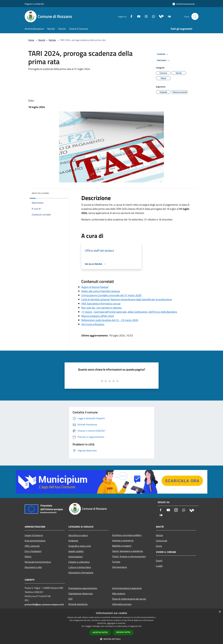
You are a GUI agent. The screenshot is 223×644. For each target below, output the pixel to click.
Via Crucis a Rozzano (93, 324)
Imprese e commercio (123, 540)
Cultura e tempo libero (80, 567)
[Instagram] (145, 16)
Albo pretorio (119, 593)
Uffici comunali (32, 546)
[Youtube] (138, 16)
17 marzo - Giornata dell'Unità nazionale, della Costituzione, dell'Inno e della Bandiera (129, 312)
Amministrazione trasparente (127, 588)
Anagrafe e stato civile (80, 546)
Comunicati (162, 541)
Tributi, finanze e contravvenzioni (129, 556)
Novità (42, 40)
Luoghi (159, 566)
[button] (112, 639)
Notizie (52, 40)
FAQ (70, 599)
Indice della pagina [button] (40, 193)
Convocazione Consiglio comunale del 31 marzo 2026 (111, 295)
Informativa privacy (122, 604)
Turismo (116, 562)
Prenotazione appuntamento (83, 588)
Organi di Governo (34, 535)
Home (31, 40)
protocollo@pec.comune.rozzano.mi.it (44, 604)
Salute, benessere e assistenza (128, 551)
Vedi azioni (164, 60)
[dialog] (111, 626)
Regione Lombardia (34, 4)
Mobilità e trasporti (122, 546)
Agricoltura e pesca (78, 535)
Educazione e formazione (81, 572)
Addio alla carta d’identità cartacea (101, 291)
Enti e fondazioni (33, 551)
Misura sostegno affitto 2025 (98, 316)
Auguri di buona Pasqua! (95, 287)
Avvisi (159, 546)
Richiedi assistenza (78, 604)
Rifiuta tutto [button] (123, 632)
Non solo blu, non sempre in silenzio (102, 308)
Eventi (159, 561)
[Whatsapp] (152, 16)
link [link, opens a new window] (140, 626)
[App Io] (168, 16)
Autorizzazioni (76, 557)
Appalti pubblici (76, 551)
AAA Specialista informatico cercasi (101, 304)
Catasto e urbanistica (79, 562)
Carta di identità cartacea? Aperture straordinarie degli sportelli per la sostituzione (127, 299)
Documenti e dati (33, 567)
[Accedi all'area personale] (184, 4)
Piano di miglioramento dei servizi (129, 599)
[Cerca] (195, 16)
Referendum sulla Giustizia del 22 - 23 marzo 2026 (110, 320)
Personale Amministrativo (38, 562)
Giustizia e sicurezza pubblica (127, 535)
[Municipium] (160, 16)
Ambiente (73, 541)
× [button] (220, 612)
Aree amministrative (35, 541)
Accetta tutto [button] (100, 632)
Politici (28, 557)
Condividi (163, 54)
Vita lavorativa (119, 567)
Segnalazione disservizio (81, 593)
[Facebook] (130, 16)
